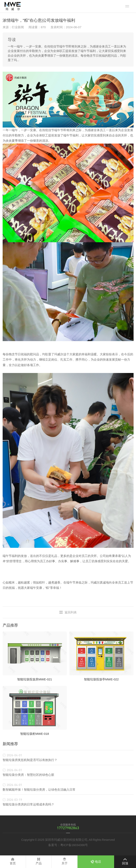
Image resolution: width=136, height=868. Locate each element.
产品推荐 (10, 625)
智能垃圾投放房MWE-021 (35, 679)
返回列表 (71, 612)
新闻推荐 (10, 744)
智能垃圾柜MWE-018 (35, 734)
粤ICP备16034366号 (74, 845)
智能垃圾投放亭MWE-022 (101, 679)
